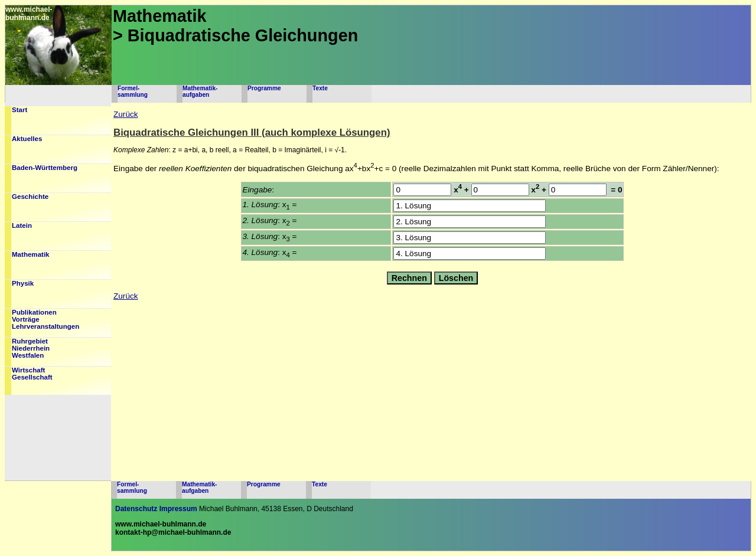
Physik (23, 283)
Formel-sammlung (133, 91)
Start (19, 110)
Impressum (178, 509)
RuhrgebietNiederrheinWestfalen (31, 348)
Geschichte (30, 197)
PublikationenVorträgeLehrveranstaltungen (45, 319)
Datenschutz (136, 509)
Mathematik (31, 254)
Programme (264, 88)
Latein (22, 225)
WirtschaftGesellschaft (32, 374)
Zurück (126, 114)
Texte (320, 88)
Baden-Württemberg (45, 168)
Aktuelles (27, 139)
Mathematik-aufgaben (200, 91)
